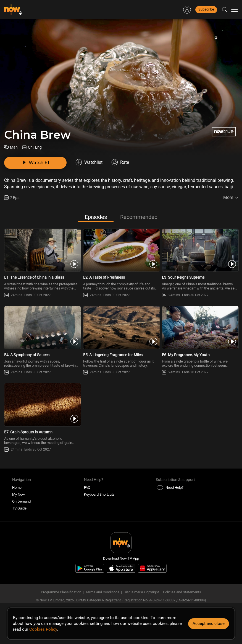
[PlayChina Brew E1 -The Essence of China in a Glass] (42, 250)
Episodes (96, 217)
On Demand (21, 501)
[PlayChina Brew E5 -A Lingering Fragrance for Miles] (121, 328)
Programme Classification (61, 592)
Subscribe (206, 9)
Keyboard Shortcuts (99, 494)
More (228, 197)
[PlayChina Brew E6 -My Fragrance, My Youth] (200, 328)
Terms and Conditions (102, 592)
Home (17, 487)
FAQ (87, 487)
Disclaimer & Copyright (141, 592)
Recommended (139, 217)
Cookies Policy (43, 629)
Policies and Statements (182, 592)
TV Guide (19, 508)
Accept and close (209, 624)
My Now (19, 494)
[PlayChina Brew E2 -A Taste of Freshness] (121, 250)
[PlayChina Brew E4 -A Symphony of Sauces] (42, 328)
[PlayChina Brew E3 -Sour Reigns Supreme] (200, 250)
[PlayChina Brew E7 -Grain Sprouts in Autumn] (42, 405)
